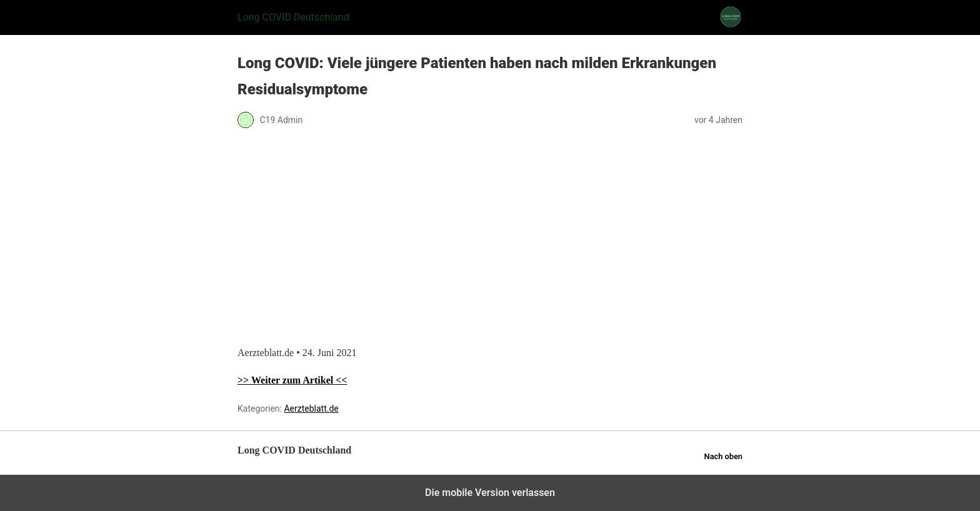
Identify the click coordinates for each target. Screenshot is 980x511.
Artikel (318, 380)
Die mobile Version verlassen (490, 493)
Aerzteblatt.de (311, 409)
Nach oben (723, 456)
